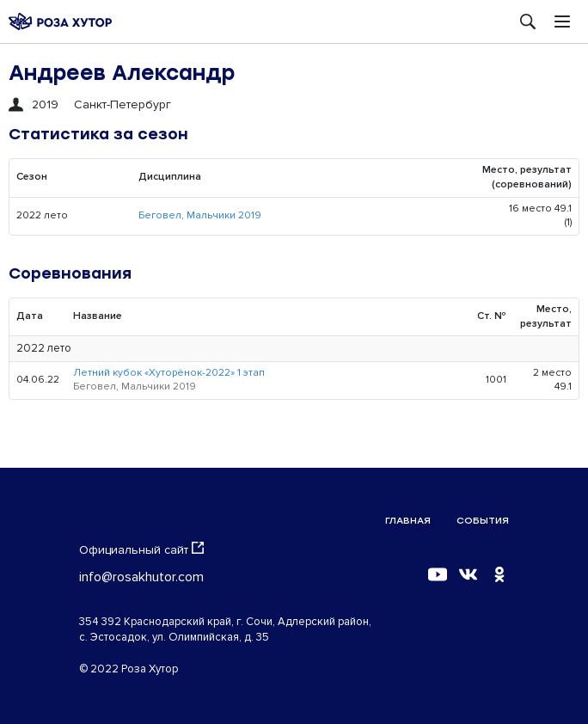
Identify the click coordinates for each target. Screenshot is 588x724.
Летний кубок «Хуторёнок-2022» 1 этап (169, 373)
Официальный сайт (141, 549)
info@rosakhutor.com (141, 577)
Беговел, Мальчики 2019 (200, 215)
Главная (408, 521)
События (483, 521)
